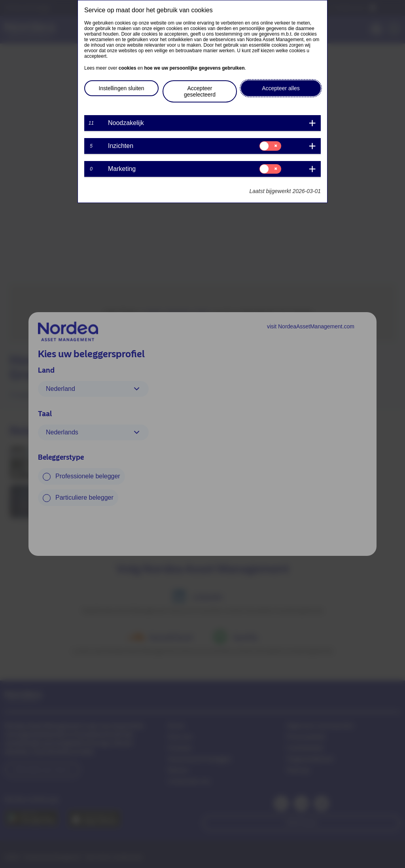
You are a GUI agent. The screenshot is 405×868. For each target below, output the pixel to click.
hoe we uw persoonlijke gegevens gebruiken (194, 68)
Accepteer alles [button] (281, 88)
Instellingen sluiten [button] (121, 88)
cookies (128, 68)
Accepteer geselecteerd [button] (200, 91)
